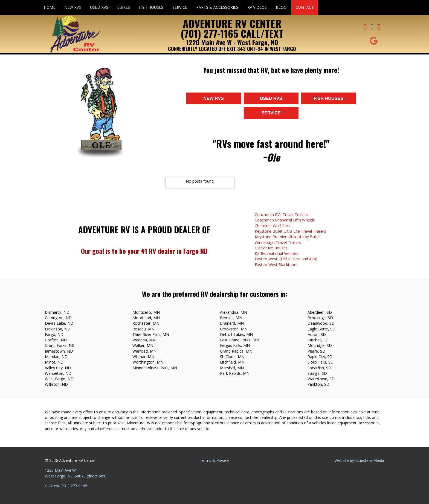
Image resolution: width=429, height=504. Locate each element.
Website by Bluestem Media (359, 460)
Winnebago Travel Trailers (278, 242)
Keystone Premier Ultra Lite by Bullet (287, 237)
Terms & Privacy (214, 460)
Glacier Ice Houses (271, 248)
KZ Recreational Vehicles (276, 253)
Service (180, 7)
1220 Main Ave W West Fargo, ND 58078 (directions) (76, 473)
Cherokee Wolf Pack (273, 226)
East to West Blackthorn (276, 265)
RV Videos (257, 7)
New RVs (73, 7)
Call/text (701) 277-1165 (66, 486)
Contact (305, 7)
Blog (281, 7)
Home (50, 7)
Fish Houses (151, 7)
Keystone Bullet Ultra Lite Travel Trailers (290, 231)
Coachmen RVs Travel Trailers (281, 214)
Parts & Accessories (217, 7)
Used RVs (99, 7)
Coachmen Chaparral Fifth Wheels (285, 220)
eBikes (124, 7)
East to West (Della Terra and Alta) (286, 259)
